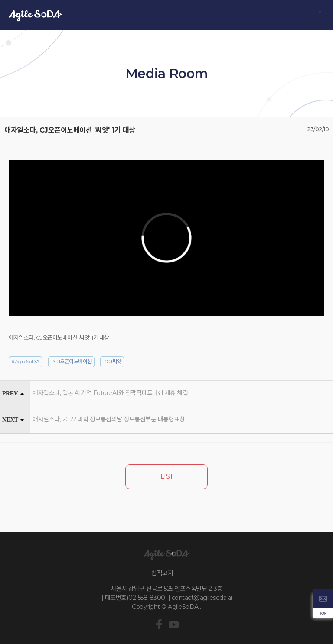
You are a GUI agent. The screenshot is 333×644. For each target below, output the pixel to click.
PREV (10, 393)
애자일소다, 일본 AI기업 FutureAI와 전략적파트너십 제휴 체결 (110, 393)
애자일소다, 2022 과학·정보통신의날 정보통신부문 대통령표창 (109, 419)
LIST (167, 476)
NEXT (10, 420)
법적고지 (162, 573)
